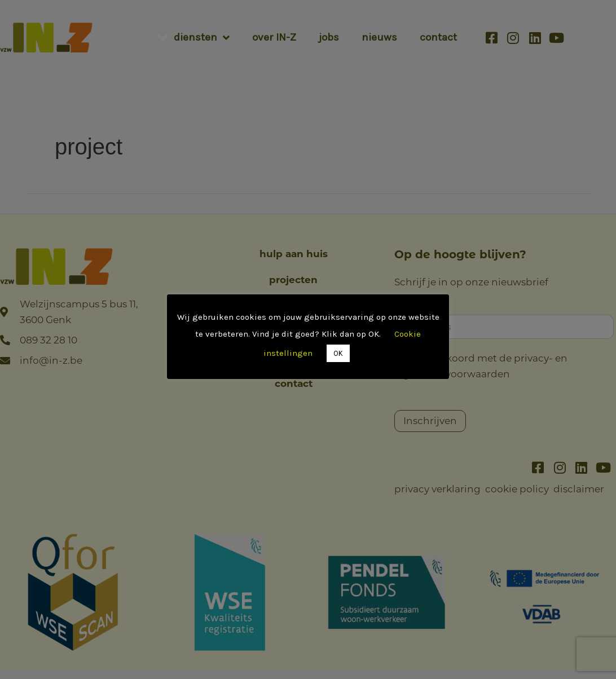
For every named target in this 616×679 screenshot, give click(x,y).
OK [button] (338, 353)
